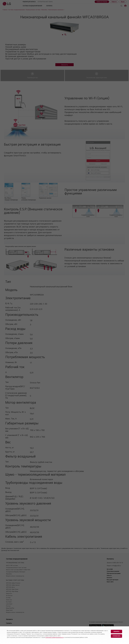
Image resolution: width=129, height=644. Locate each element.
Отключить (117, 636)
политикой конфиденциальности (54, 637)
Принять (116, 632)
